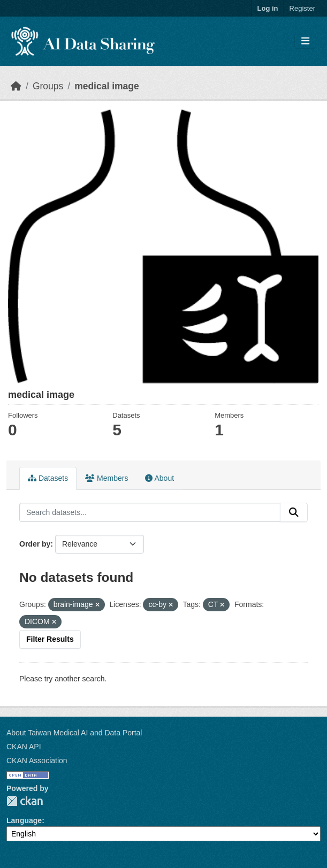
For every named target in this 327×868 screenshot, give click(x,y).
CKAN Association (37, 761)
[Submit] (294, 512)
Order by (35, 544)
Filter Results (50, 639)
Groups (48, 86)
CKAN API (24, 747)
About (159, 478)
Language (24, 820)
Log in (268, 8)
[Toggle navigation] (305, 41)
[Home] (16, 86)
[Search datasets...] (150, 512)
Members (107, 478)
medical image (107, 86)
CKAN (25, 801)
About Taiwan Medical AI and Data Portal (74, 733)
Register (302, 8)
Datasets (48, 478)
